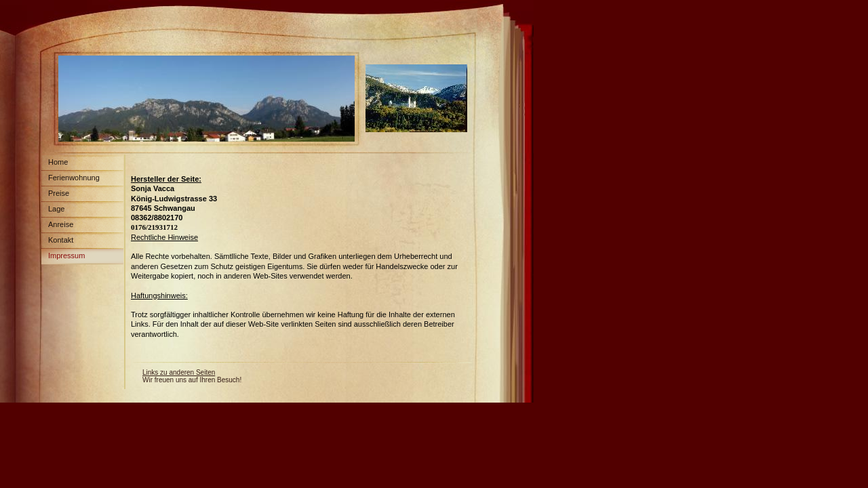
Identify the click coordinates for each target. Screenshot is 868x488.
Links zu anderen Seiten (179, 372)
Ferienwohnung (74, 178)
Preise (59, 193)
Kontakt (61, 240)
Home (58, 162)
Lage (56, 209)
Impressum (66, 256)
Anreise (61, 224)
